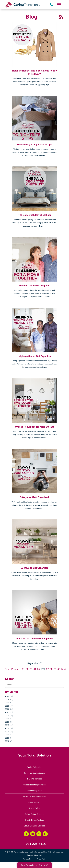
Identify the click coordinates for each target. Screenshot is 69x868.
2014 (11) (9, 735)
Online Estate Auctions (35, 814)
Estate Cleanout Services (34, 826)
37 (47, 669)
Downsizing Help (34, 791)
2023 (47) (9, 706)
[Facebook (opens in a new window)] (26, 834)
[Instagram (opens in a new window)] (39, 834)
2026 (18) (9, 696)
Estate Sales (34, 808)
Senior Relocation (34, 767)
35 (39, 669)
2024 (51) (9, 703)
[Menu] (59, 5)
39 (55, 669)
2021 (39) (9, 712)
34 (35, 669)
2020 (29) (9, 716)
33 (31, 669)
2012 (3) (9, 741)
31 (23, 669)
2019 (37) (9, 719)
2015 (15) (9, 731)
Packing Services (35, 779)
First (7, 669)
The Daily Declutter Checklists (34, 215)
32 (27, 669)
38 (51, 669)
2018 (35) (9, 722)
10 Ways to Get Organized (34, 568)
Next (64, 669)
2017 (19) (9, 725)
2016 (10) (9, 728)
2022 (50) (9, 709)
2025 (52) (9, 700)
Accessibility (27, 859)
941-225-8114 (36, 844)
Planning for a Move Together (34, 286)
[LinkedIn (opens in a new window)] (33, 834)
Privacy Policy (41, 859)
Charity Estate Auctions (35, 820)
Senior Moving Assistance (34, 773)
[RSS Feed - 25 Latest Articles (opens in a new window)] (61, 17)
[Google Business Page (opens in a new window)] (45, 834)
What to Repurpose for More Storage (34, 427)
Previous (16, 669)
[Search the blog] (34, 685)
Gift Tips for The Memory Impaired (35, 639)
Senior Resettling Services (34, 785)
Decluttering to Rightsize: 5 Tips (35, 145)
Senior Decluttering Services (34, 796)
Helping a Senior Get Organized (34, 356)
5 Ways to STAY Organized (34, 497)
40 (59, 669)
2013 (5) (9, 738)
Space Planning (35, 802)
